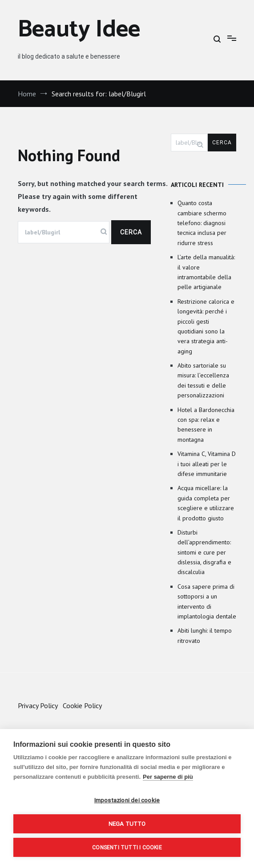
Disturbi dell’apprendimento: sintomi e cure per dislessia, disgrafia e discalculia (204, 552)
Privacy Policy (38, 705)
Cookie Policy (82, 705)
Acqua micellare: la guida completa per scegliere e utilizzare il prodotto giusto (206, 503)
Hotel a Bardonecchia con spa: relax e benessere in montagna (206, 425)
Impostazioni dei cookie (127, 800)
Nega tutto (127, 824)
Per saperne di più (168, 777)
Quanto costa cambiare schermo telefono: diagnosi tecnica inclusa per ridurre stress (202, 223)
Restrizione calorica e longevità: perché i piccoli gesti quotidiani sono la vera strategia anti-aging (206, 326)
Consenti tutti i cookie (127, 848)
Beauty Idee (79, 30)
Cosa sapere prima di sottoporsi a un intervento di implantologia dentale (207, 601)
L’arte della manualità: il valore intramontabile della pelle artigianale (206, 272)
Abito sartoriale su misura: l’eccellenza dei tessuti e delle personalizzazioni (203, 380)
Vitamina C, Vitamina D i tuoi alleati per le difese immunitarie (207, 464)
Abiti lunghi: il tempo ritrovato (205, 635)
